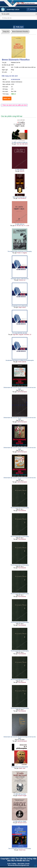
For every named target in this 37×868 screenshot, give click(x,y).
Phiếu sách (20, 27)
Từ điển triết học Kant (20, 794)
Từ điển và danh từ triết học (20, 142)
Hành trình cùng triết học (20, 197)
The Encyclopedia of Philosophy (20, 508)
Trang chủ (6, 31)
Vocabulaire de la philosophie (20, 306)
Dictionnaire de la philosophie (20, 767)
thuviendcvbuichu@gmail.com (18, 865)
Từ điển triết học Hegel (20, 821)
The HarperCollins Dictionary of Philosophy (20, 251)
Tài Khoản (33, 9)
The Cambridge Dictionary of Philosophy (20, 849)
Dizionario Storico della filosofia (20, 279)
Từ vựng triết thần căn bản (20, 333)
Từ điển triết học (20, 170)
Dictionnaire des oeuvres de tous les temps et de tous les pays (20, 388)
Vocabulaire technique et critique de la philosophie (20, 360)
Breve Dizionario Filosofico (20, 31)
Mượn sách (7, 99)
